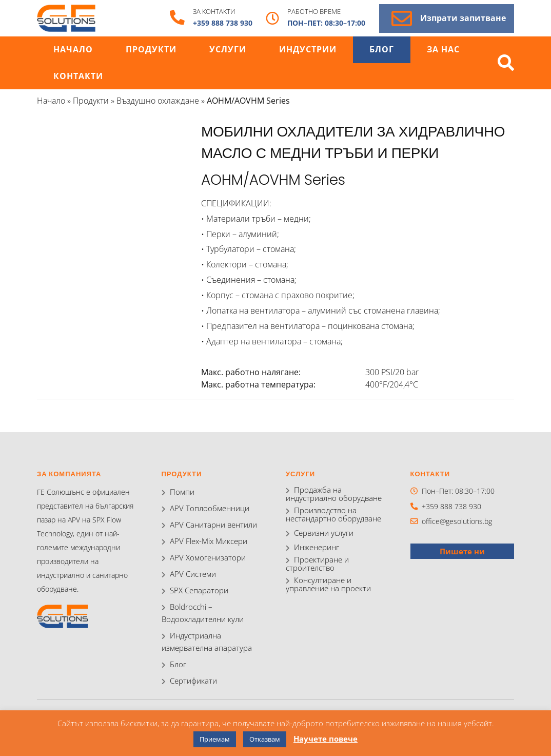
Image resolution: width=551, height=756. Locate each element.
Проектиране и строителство (315, 565)
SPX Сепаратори (197, 590)
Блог (382, 50)
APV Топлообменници (206, 508)
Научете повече (326, 739)
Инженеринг (316, 548)
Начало (73, 50)
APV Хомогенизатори (204, 558)
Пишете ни (462, 551)
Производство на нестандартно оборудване (330, 515)
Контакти (78, 76)
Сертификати (191, 681)
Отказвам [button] (265, 739)
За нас (443, 50)
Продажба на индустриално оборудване (336, 494)
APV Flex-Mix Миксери (206, 541)
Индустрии (308, 50)
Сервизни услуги (322, 534)
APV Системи (191, 574)
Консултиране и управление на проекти (338, 586)
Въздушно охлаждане (158, 101)
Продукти (151, 50)
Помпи (181, 492)
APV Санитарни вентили (210, 525)
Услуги (228, 50)
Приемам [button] (215, 739)
